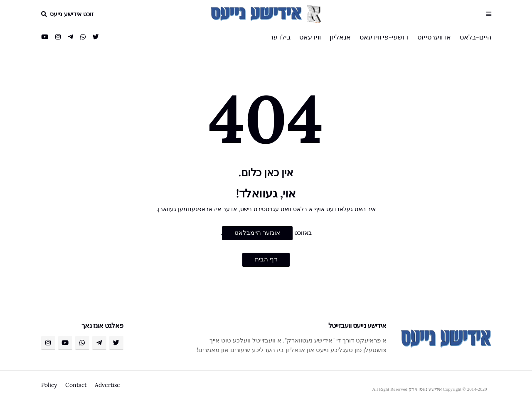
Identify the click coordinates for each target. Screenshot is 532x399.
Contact (76, 385)
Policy (49, 385)
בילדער (280, 37)
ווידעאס (310, 37)
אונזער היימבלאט (257, 233)
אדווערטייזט (434, 37)
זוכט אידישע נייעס (72, 14)
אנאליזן (340, 37)
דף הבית (266, 259)
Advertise (107, 385)
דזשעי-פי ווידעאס (384, 37)
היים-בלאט (475, 37)
